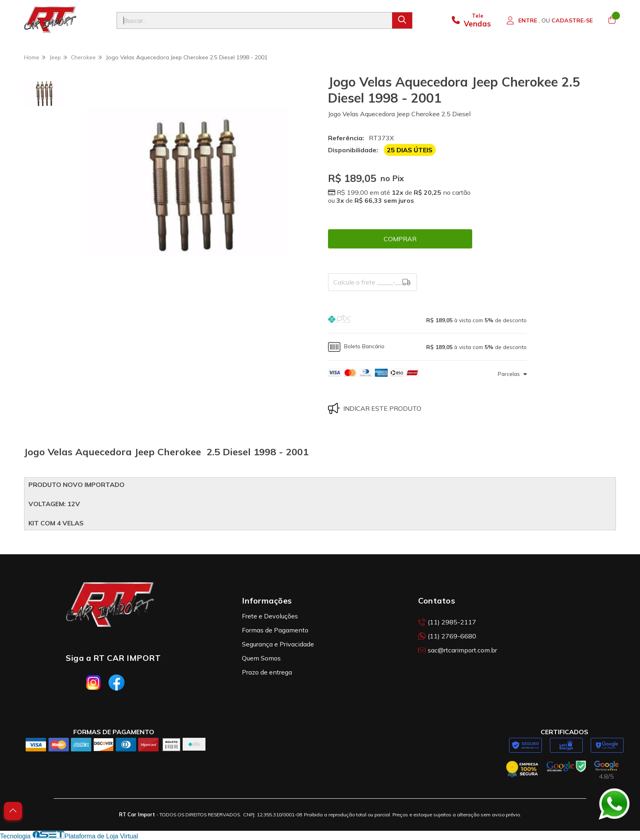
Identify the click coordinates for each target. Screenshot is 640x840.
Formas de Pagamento (275, 630)
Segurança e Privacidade (278, 644)
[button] (427, 320)
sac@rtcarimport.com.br (458, 650)
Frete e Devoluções (270, 616)
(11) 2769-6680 (447, 636)
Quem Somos (261, 658)
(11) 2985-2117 (447, 622)
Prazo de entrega (267, 672)
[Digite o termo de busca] (255, 20)
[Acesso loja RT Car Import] (549, 20)
